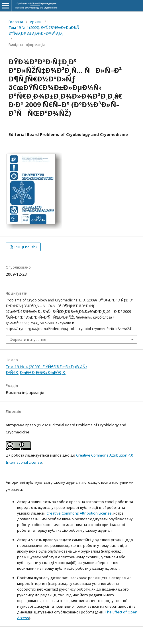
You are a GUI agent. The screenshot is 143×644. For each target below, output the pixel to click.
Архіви (36, 22)
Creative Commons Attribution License (79, 513)
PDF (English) (25, 247)
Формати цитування (28, 339)
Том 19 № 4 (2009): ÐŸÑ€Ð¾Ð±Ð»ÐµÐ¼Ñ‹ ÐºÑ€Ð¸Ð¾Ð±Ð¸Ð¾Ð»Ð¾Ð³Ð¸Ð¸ (44, 30)
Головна (16, 22)
